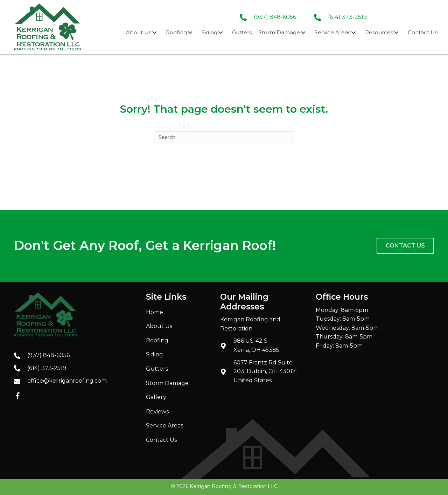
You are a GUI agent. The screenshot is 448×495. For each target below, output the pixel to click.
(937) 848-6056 (275, 17)
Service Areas (164, 426)
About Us (159, 326)
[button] (154, 33)
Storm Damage (167, 383)
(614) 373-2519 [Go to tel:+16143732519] (347, 17)
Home (155, 312)
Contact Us (161, 440)
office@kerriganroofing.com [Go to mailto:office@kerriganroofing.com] (67, 381)
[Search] (224, 137)
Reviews (157, 412)
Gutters (157, 369)
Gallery (156, 397)
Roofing (157, 340)
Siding (155, 354)
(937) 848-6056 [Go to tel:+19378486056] (48, 355)
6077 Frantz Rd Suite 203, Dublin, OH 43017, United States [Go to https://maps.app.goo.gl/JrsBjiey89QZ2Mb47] (265, 371)
